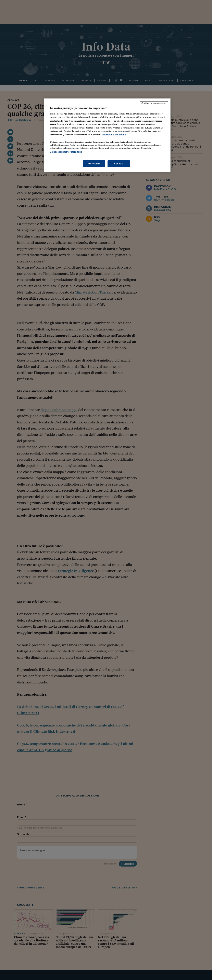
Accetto (119, 164)
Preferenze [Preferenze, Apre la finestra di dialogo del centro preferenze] (94, 164)
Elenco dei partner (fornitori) (66, 152)
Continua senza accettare (154, 103)
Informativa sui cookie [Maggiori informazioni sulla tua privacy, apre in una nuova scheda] (114, 135)
